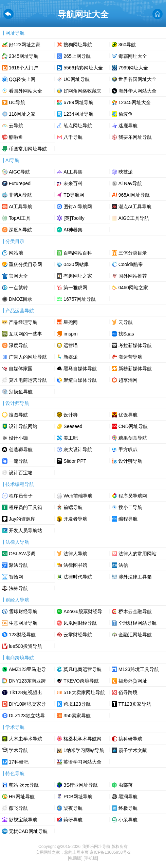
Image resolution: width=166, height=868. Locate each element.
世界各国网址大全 (137, 79)
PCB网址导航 (78, 797)
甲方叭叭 (128, 449)
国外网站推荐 (133, 276)
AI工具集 (73, 172)
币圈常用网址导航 (28, 149)
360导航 (127, 45)
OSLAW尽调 (22, 554)
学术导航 (18, 750)
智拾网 (16, 577)
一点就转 (18, 288)
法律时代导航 (78, 577)
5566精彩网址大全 (83, 68)
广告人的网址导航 (28, 357)
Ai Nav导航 (130, 183)
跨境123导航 (77, 704)
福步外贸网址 (133, 681)
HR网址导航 (22, 797)
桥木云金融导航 (135, 611)
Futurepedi (20, 183)
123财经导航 (22, 635)
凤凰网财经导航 (80, 623)
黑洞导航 (128, 797)
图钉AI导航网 (78, 207)
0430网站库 (76, 264)
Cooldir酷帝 (131, 264)
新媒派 (71, 357)
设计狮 (71, 415)
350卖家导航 (77, 716)
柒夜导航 (73, 808)
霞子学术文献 (133, 750)
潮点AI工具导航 (135, 207)
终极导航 (128, 808)
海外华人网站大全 (137, 91)
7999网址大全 (133, 68)
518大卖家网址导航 (84, 692)
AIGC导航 (19, 172)
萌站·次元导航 (24, 785)
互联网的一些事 (25, 334)
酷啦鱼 (16, 137)
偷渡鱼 (126, 114)
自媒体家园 (21, 369)
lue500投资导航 (25, 646)
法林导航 (18, 588)
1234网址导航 (78, 114)
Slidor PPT (75, 461)
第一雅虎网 (75, 288)
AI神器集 (73, 230)
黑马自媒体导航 (80, 369)
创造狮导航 (21, 449)
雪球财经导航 (23, 611)
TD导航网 (74, 195)
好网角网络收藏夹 (82, 91)
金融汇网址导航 (135, 635)
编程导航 (128, 519)
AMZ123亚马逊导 (27, 669)
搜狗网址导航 (78, 45)
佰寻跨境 (128, 692)
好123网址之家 (25, 45)
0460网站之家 (133, 288)
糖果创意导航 (133, 438)
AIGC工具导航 (134, 218)
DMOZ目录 (21, 299)
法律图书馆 (75, 565)
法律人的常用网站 (137, 554)
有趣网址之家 (78, 276)
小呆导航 (128, 820)
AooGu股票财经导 (83, 611)
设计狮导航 (130, 461)
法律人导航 (75, 554)
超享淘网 (128, 380)
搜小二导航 (130, 507)
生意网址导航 (23, 623)
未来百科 (73, 183)
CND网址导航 (133, 426)
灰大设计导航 (78, 449)
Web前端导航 (78, 496)
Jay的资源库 (22, 519)
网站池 (16, 253)
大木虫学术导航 (25, 739)
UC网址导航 (76, 79)
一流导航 (18, 461)
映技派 (126, 172)
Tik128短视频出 (25, 692)
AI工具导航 (21, 207)
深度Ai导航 (20, 230)
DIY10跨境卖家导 (27, 704)
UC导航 (17, 102)
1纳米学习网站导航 (84, 750)
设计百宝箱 (21, 473)
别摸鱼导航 (21, 392)
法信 (123, 565)
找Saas (126, 334)
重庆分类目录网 (25, 264)
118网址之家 (22, 114)
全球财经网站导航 (137, 623)
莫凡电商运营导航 (28, 380)
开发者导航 (75, 519)
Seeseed (73, 426)
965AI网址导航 (134, 195)
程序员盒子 (21, 496)
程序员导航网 (133, 496)
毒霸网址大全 (133, 56)
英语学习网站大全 (82, 762)
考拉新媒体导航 (135, 345)
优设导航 (128, 415)
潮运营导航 (130, 357)
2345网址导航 (24, 56)
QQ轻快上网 (22, 79)
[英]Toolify (74, 218)
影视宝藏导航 (23, 820)
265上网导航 (77, 56)
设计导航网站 (23, 426)
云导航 (16, 126)
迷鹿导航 (128, 126)
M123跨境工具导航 (139, 669)
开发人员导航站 (25, 530)
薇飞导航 (18, 808)
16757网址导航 (80, 299)
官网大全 (18, 276)
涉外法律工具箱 (135, 577)
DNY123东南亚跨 (27, 681)
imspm (70, 334)
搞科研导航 (130, 739)
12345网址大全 (135, 102)
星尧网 (71, 322)
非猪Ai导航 (20, 195)
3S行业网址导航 (81, 785)
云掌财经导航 (78, 635)
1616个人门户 (24, 68)
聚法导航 (18, 565)
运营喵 (71, 345)
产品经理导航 (23, 322)
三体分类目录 (133, 253)
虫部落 (126, 785)
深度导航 (18, 345)
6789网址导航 (78, 102)
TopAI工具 (20, 218)
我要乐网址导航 (135, 137)
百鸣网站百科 (78, 253)
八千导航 (73, 137)
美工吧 (71, 438)
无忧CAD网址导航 (28, 831)
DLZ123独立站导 (27, 716)
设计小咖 (18, 438)
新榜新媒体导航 (135, 369)
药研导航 (73, 820)
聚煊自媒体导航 (80, 380)
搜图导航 (18, 415)
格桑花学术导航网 (82, 739)
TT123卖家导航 (135, 704)
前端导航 (73, 507)
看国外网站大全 (25, 91)
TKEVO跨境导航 (81, 681)
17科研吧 (19, 762)
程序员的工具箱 (25, 507)
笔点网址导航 (78, 126)
